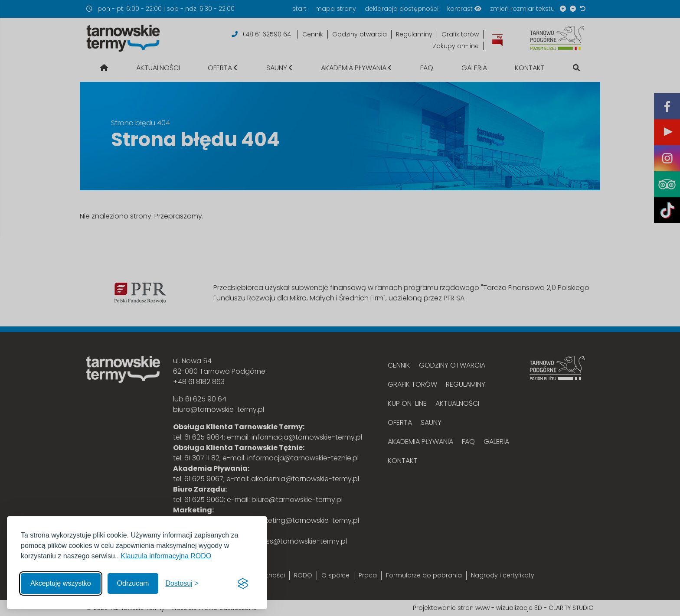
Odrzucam (133, 583)
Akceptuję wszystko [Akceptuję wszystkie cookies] (61, 583)
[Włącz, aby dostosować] (182, 583)
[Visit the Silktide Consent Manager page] (243, 583)
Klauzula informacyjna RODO (166, 556)
